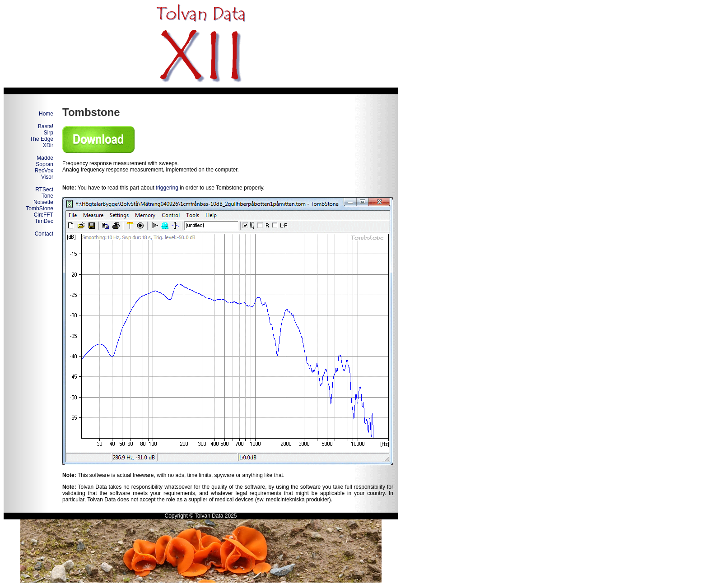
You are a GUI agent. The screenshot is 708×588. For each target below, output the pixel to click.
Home (46, 114)
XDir (48, 145)
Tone (47, 196)
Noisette (43, 202)
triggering (167, 188)
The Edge (42, 139)
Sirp (49, 133)
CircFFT (44, 215)
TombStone (40, 208)
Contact (44, 234)
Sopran (44, 164)
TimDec (44, 221)
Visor (47, 177)
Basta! (46, 126)
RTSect (44, 190)
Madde (45, 158)
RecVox (44, 171)
